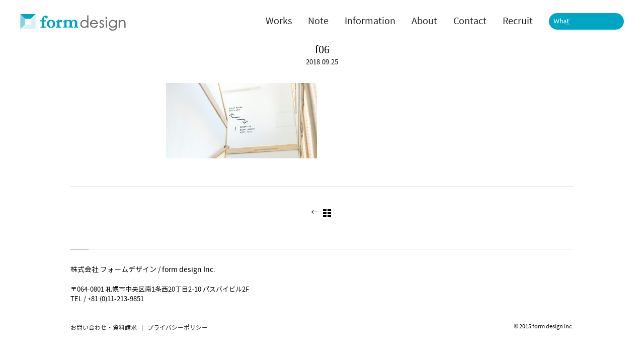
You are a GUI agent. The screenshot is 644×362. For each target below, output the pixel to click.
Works (279, 21)
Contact (470, 21)
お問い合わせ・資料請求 (104, 328)
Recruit (518, 21)
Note (318, 21)
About (424, 21)
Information (370, 21)
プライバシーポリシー (178, 328)
